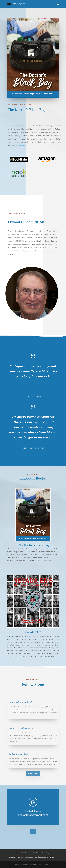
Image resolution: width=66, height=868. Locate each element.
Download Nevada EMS (20, 702)
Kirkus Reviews (34, 397)
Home (17, 853)
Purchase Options (42, 857)
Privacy (53, 857)
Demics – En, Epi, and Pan (21, 728)
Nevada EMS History (16, 857)
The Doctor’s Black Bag (33, 545)
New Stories (26, 853)
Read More (26, 146)
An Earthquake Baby (19, 754)
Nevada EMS (33, 632)
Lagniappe (29, 857)
